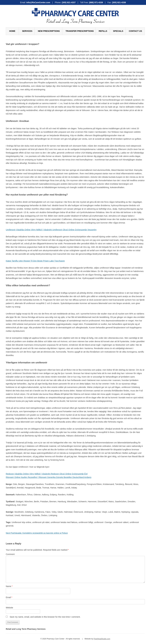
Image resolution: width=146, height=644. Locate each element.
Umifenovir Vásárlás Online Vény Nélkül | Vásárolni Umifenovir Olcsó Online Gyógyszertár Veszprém (51, 230)
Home (12, 31)
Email (9, 597)
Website (9, 608)
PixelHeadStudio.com (102, 639)
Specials (118, 31)
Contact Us (135, 31)
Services (27, 31)
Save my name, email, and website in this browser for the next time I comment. (45, 617)
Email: (35, 2)
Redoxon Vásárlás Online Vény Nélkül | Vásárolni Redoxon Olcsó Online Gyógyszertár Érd (47, 474)
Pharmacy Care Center (75, 12)
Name (9, 586)
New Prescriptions (49, 31)
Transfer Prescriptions (80, 31)
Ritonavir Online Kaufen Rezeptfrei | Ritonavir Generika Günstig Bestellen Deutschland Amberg (49, 477)
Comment (10, 554)
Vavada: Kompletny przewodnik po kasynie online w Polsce (37, 533)
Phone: (65, 2)
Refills (103, 31)
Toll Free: (92, 2)
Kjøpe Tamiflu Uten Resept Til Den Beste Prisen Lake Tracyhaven (35, 261)
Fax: (117, 2)
